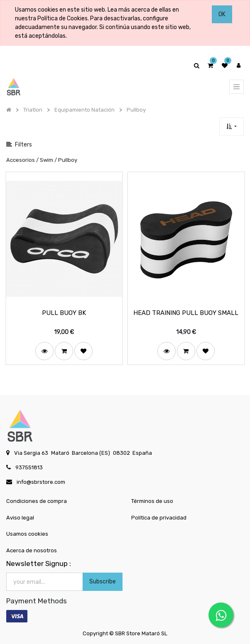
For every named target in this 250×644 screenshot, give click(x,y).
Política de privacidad (159, 518)
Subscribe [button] (103, 582)
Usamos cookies (27, 534)
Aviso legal (20, 518)
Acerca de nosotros (32, 550)
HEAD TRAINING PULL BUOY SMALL (186, 313)
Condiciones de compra (37, 501)
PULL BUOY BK (64, 313)
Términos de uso (152, 501)
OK (222, 14)
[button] (232, 126)
